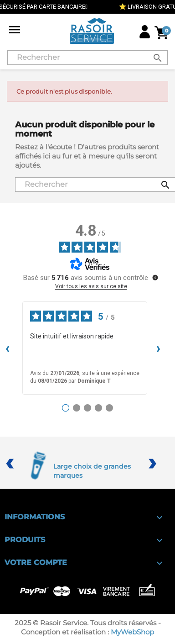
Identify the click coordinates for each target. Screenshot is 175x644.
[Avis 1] (66, 408)
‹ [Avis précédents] (8, 348)
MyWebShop (132, 632)
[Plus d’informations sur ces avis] (154, 277)
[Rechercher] (87, 58)
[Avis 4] (98, 408)
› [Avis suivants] (158, 348)
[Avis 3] (87, 408)
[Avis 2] (77, 408)
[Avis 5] (109, 408)
